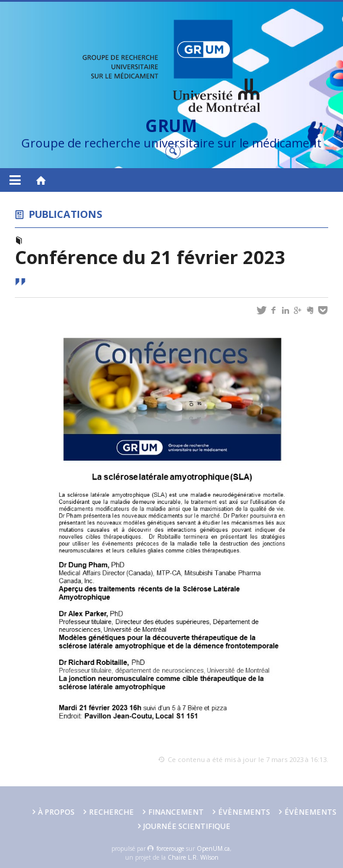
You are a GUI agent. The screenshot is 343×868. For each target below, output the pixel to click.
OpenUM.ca (213, 848)
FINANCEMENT (176, 812)
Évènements (244, 812)
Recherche (111, 812)
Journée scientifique (187, 826)
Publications (66, 214)
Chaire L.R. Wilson (193, 857)
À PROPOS (56, 812)
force (170, 848)
